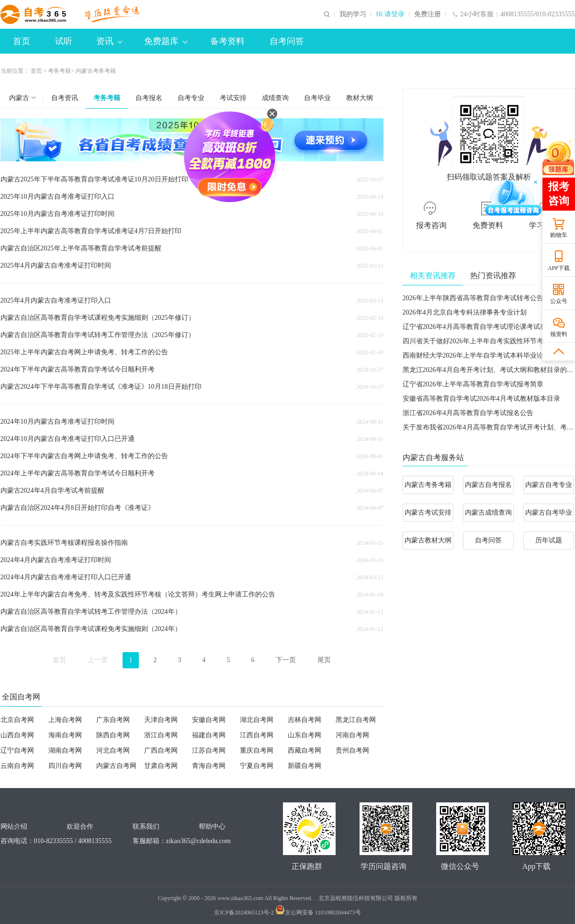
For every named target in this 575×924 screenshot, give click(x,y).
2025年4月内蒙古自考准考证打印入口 (56, 300)
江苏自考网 (209, 750)
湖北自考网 (257, 720)
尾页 (324, 660)
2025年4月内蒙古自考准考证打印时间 (56, 265)
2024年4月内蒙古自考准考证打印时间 (56, 560)
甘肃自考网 (161, 766)
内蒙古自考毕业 (549, 513)
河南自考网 (352, 735)
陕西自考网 (113, 735)
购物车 (559, 235)
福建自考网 (209, 735)
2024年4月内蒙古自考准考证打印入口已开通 (66, 577)
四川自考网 (65, 766)
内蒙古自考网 (116, 766)
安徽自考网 (209, 720)
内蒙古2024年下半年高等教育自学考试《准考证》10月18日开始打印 (101, 387)
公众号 (559, 301)
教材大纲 (360, 98)
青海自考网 (209, 766)
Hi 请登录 (390, 14)
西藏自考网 (304, 750)
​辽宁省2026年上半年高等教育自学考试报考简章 (473, 384)
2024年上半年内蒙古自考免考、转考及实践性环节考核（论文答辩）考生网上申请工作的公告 (138, 594)
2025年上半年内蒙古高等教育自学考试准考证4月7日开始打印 (91, 231)
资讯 (109, 41)
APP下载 (559, 268)
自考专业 (191, 98)
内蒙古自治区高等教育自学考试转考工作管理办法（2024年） (91, 612)
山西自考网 (17, 735)
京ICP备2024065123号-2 (244, 913)
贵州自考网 (352, 750)
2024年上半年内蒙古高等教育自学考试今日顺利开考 (78, 473)
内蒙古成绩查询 (488, 513)
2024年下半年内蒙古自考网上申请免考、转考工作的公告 (84, 456)
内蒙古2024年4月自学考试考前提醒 (52, 490)
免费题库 (166, 41)
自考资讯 (65, 98)
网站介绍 (14, 827)
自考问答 (287, 41)
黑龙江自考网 (356, 720)
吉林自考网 (304, 720)
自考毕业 (317, 98)
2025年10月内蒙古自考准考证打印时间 (57, 214)
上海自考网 (65, 720)
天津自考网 (161, 720)
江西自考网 (257, 735)
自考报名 (149, 98)
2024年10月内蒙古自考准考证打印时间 (57, 422)
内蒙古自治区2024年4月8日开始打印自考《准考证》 (78, 508)
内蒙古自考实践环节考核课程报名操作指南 (64, 543)
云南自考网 (17, 766)
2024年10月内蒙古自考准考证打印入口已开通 (68, 439)
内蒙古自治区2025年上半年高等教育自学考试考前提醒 (81, 248)
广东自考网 (113, 720)
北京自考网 (17, 720)
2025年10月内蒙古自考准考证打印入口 (57, 197)
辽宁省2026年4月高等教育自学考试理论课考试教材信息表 (488, 327)
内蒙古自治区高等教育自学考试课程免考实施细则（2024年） (91, 629)
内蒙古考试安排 (428, 513)
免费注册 (428, 14)
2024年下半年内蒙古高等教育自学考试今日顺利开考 (78, 369)
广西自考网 (161, 750)
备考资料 (227, 41)
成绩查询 (275, 98)
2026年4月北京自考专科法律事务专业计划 (465, 312)
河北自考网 (113, 750)
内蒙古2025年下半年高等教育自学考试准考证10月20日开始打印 (94, 179)
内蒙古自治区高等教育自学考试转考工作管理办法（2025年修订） (98, 335)
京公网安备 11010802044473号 (318, 913)
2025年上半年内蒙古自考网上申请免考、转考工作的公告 (84, 352)
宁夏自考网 (257, 766)
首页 (22, 41)
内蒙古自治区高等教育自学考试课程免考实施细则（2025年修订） (98, 318)
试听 (64, 41)
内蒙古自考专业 (549, 485)
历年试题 (549, 540)
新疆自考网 (304, 766)
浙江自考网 (161, 735)
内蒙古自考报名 (488, 485)
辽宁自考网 (17, 750)
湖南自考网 (65, 750)
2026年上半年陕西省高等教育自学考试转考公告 (473, 298)
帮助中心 (212, 827)
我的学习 (353, 14)
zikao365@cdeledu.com (198, 841)
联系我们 (146, 827)
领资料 (559, 334)
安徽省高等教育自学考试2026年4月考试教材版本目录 (481, 399)
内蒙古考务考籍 (428, 485)
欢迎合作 (80, 827)
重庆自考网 (257, 750)
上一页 (98, 660)
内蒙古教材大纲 (428, 540)
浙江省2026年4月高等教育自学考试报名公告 (468, 413)
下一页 (286, 660)
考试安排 (233, 98)
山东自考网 (304, 735)
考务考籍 (59, 71)
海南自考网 (65, 735)
